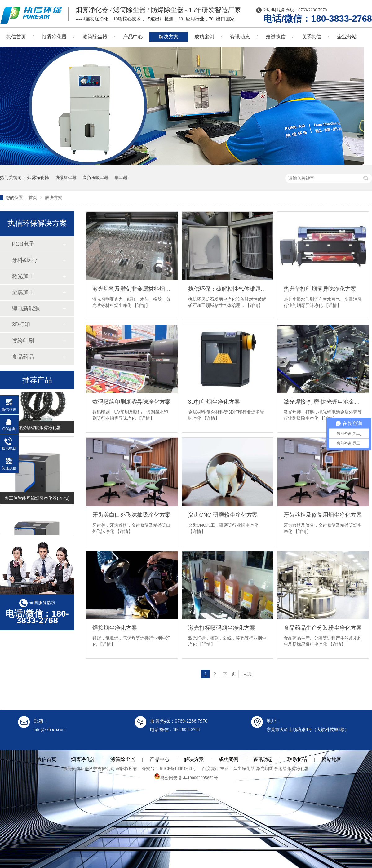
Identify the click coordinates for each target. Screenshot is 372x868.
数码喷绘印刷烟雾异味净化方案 (131, 402)
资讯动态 (240, 37)
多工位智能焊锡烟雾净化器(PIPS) (37, 499)
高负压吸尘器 (95, 178)
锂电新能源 (26, 308)
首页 (33, 197)
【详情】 (141, 305)
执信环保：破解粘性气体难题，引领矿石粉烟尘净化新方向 (228, 289)
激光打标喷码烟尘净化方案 (222, 628)
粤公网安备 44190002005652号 (186, 778)
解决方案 (169, 37)
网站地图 (332, 759)
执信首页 (46, 759)
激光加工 (23, 276)
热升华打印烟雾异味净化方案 (320, 289)
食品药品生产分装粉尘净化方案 (323, 628)
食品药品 (23, 357)
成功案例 (204, 37)
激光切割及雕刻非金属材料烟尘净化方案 (132, 289)
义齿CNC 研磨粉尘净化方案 (223, 515)
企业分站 (347, 37)
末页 (247, 674)
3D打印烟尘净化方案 (214, 402)
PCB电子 (23, 244)
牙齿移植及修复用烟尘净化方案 (323, 515)
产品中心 (133, 37)
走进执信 (276, 37)
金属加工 (23, 292)
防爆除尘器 (66, 178)
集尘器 (121, 178)
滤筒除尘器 (95, 37)
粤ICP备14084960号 (178, 769)
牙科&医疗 (25, 260)
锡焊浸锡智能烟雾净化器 (37, 428)
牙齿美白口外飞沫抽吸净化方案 (131, 515)
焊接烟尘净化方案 (115, 628)
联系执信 (311, 37)
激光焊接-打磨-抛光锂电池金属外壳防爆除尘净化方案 (323, 402)
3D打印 (21, 325)
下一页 (229, 674)
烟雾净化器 (54, 37)
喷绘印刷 (23, 341)
